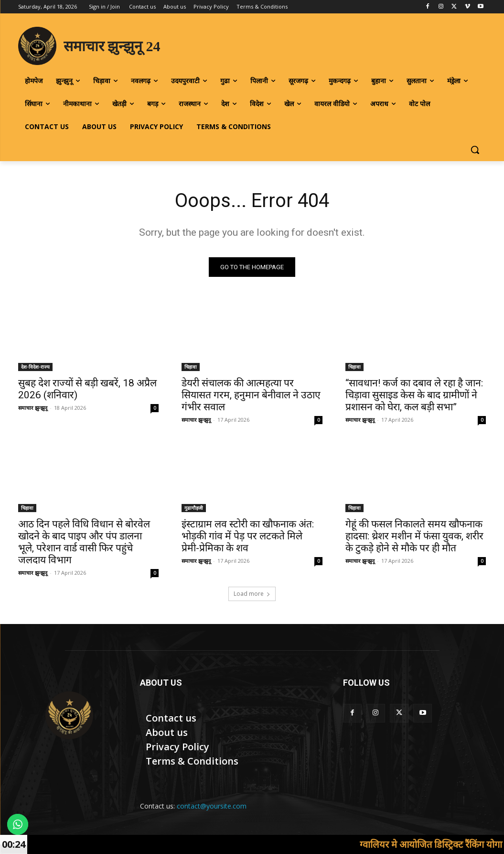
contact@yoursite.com (212, 806)
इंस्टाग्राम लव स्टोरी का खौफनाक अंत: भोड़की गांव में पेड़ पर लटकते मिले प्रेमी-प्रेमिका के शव (248, 536)
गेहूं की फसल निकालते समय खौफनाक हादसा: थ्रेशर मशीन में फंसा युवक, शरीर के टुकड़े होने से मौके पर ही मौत (414, 536)
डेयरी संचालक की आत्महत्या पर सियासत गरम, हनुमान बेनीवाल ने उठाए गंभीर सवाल (251, 395)
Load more (252, 594)
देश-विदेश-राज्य (35, 367)
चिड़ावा (191, 367)
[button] (475, 150)
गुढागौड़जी (194, 508)
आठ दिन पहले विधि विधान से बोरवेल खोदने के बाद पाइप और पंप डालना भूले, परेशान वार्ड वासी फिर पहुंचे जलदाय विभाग (84, 542)
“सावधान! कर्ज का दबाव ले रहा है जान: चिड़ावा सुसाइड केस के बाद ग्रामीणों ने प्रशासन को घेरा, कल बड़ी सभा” (414, 395)
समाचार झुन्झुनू (33, 408)
